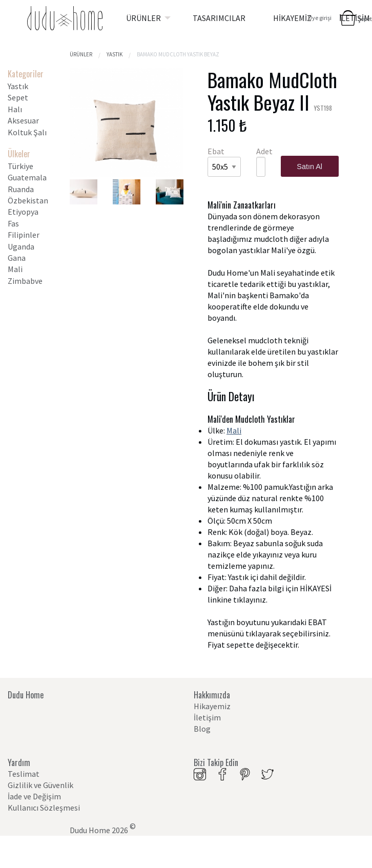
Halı (15, 109)
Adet (261, 151)
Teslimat (24, 774)
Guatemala (27, 177)
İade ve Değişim (34, 796)
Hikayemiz (212, 706)
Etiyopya (23, 212)
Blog (202, 729)
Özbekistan (28, 200)
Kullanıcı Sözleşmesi (44, 808)
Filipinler (24, 235)
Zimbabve (25, 281)
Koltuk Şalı (27, 132)
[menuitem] (146, 18)
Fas (13, 223)
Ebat (216, 151)
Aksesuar (23, 120)
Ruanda (21, 189)
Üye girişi (320, 18)
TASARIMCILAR (219, 18)
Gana (17, 258)
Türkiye (20, 166)
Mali (15, 269)
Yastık (18, 86)
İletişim (207, 717)
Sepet (18, 97)
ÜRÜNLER (143, 18)
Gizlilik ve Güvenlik (40, 785)
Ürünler (81, 54)
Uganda (21, 246)
